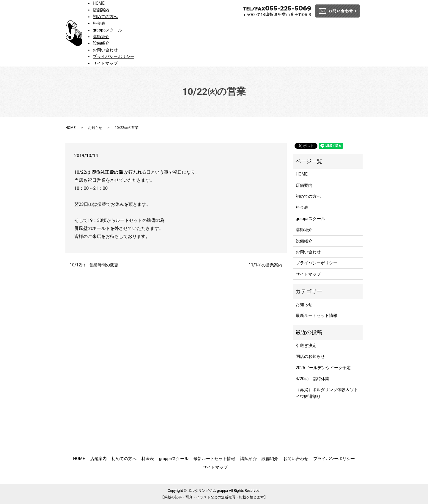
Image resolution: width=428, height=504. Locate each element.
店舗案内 (101, 10)
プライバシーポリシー (114, 56)
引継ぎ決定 (306, 345)
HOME (99, 3)
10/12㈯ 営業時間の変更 (94, 265)
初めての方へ (105, 17)
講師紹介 (101, 37)
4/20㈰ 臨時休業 (313, 379)
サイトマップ (105, 63)
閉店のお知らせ (310, 356)
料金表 (99, 23)
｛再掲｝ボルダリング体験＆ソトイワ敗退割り (327, 393)
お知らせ (95, 128)
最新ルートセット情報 (317, 315)
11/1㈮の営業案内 (266, 265)
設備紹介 (101, 43)
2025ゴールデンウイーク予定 (323, 368)
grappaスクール (107, 30)
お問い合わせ (105, 50)
